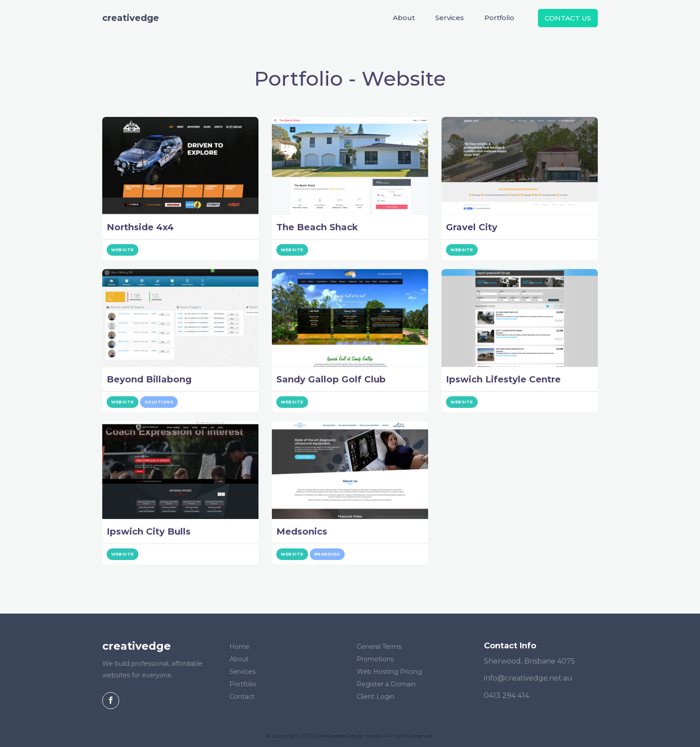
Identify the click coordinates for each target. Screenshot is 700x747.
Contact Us (568, 18)
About (404, 18)
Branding (327, 554)
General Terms (379, 647)
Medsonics (302, 531)
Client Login (375, 697)
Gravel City (472, 227)
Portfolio (499, 18)
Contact (242, 697)
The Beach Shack (317, 227)
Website (123, 250)
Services (450, 18)
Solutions (159, 402)
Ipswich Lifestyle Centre (503, 379)
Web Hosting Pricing (389, 672)
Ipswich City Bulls (149, 531)
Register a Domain (386, 684)
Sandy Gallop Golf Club (331, 379)
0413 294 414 (506, 695)
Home (240, 647)
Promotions (375, 659)
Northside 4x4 (140, 227)
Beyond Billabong (149, 379)
